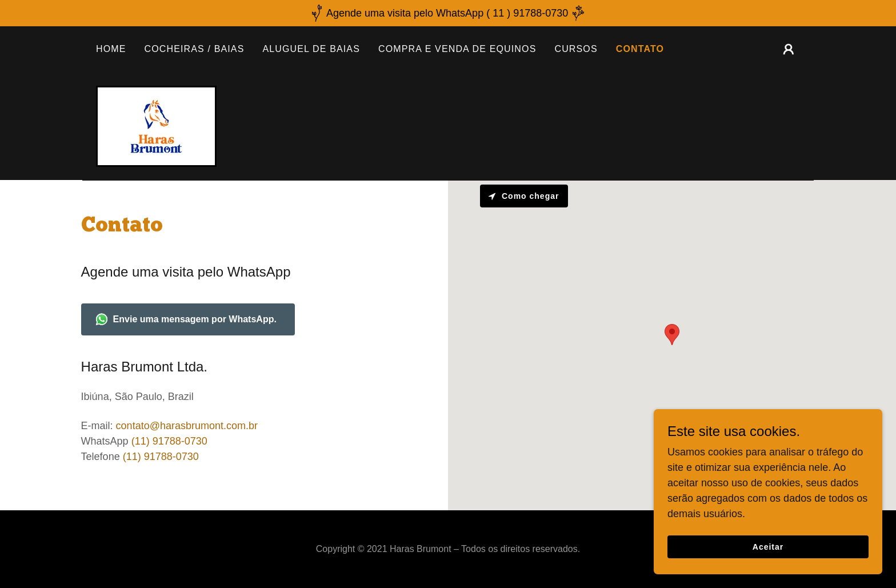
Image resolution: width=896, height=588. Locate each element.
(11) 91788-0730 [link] (169, 441)
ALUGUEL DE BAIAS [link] (311, 49)
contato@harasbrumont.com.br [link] (187, 426)
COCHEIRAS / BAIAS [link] (195, 49)
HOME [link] (111, 49)
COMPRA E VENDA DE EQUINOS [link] (457, 49)
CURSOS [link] (576, 49)
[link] (156, 126)
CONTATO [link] (640, 49)
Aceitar (768, 547)
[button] (789, 49)
